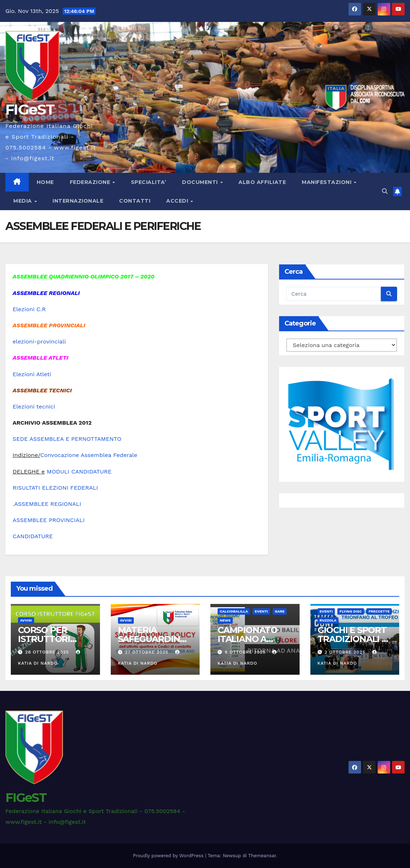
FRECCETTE (379, 611)
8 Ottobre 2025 (246, 652)
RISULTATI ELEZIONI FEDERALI (55, 488)
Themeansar (262, 856)
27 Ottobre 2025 (147, 652)
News (225, 620)
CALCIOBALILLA (234, 611)
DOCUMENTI (201, 182)
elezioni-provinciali (39, 341)
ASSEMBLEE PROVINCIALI (49, 520)
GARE (280, 611)
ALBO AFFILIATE (262, 182)
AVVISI (26, 620)
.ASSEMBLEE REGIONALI (47, 504)
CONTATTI (135, 201)
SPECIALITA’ (149, 182)
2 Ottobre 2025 (346, 652)
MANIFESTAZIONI (327, 182)
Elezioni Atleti (32, 374)
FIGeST (30, 109)
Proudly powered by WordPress (169, 856)
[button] (385, 191)
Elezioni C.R (29, 309)
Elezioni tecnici (34, 407)
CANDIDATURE (33, 536)
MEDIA (23, 201)
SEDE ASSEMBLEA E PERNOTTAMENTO (67, 439)
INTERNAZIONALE (78, 201)
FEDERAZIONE (91, 182)
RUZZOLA (328, 620)
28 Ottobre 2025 (48, 652)
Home (45, 182)
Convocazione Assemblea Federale (89, 455)
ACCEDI (178, 201)
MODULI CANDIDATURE (79, 472)
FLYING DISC (351, 611)
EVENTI (261, 611)
